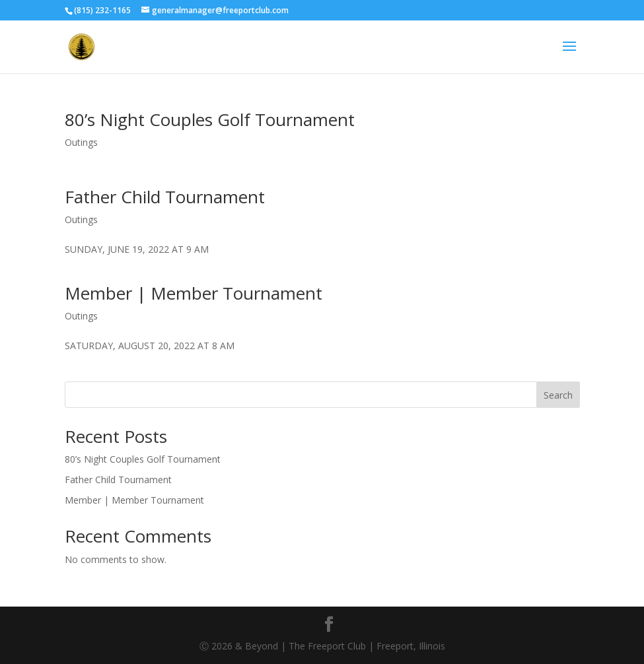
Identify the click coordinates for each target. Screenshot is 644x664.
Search (558, 395)
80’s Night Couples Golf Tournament (210, 119)
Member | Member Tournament (194, 293)
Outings (81, 142)
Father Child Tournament (165, 197)
